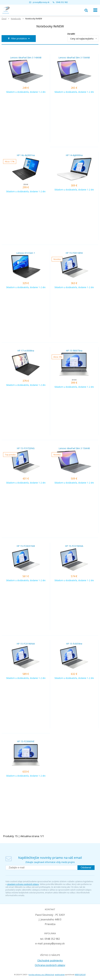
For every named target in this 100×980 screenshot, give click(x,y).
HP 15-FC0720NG (26, 448)
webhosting (60, 975)
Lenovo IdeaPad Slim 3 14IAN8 (26, 58)
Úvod (4, 19)
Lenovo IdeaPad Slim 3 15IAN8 (74, 58)
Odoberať (86, 868)
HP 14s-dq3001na (26, 155)
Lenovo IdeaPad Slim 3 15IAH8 (74, 448)
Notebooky (16, 19)
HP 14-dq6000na (74, 155)
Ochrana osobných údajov (50, 965)
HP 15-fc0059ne (74, 644)
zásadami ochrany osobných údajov (23, 884)
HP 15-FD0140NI (74, 253)
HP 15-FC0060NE (26, 741)
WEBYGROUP (80, 975)
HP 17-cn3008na (26, 351)
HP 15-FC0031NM (26, 546)
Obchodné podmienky (50, 960)
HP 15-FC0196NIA (74, 546)
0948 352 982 (62, 2)
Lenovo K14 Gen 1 (26, 253)
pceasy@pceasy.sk (41, 2)
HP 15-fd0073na (74, 351)
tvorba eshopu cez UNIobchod (41, 975)
